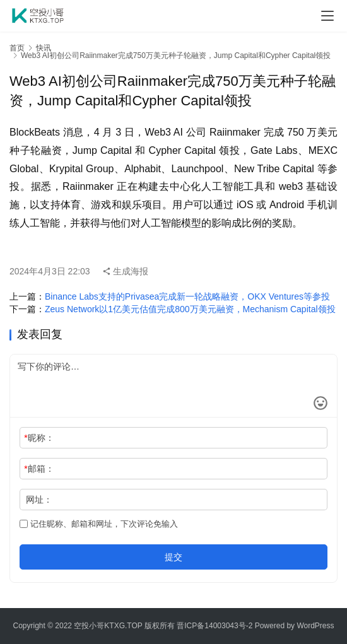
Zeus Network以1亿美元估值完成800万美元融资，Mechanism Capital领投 (190, 309)
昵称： (39, 438)
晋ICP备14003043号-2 (215, 626)
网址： (39, 500)
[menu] (327, 16)
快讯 (44, 48)
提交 (173, 557)
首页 (17, 48)
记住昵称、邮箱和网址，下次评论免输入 (99, 524)
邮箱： (39, 469)
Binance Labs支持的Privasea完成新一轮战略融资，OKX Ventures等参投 (187, 296)
